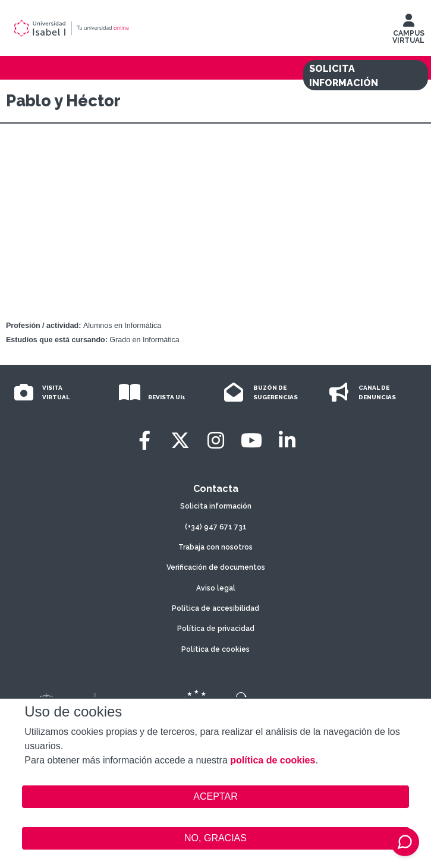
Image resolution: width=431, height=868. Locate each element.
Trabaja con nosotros (215, 547)
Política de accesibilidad (215, 608)
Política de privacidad (216, 629)
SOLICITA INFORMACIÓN (344, 76)
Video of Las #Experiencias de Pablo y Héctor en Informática (215, 225)
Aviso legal (216, 588)
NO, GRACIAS (215, 838)
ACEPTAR (215, 797)
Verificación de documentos (216, 567)
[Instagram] (216, 441)
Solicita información (216, 506)
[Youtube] (251, 441)
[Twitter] (180, 441)
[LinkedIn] (287, 441)
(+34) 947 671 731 (216, 527)
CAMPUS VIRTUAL (408, 31)
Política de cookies (215, 649)
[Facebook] (144, 441)
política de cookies (273, 760)
